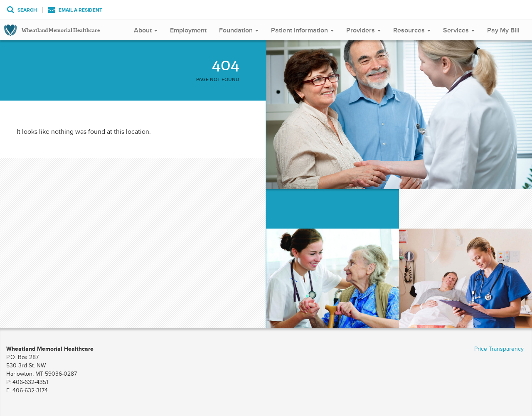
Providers (363, 30)
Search (22, 10)
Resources (412, 30)
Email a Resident (75, 10)
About (146, 30)
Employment (188, 30)
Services (459, 30)
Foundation (239, 30)
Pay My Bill (503, 30)
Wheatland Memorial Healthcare (61, 30)
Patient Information (302, 30)
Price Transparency (499, 349)
